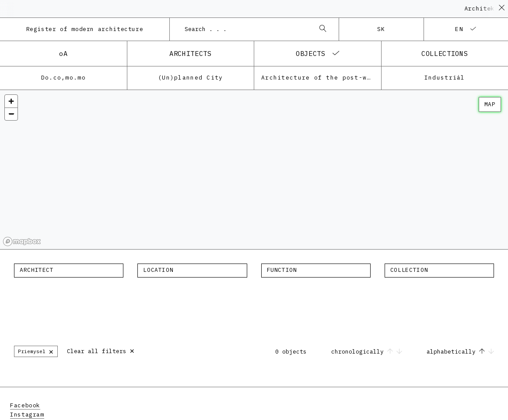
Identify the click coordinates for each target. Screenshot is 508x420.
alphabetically (460, 352)
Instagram (27, 415)
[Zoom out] (11, 114)
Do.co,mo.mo (63, 78)
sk (381, 29)
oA (63, 53)
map (490, 104)
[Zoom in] (11, 101)
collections (445, 53)
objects (310, 53)
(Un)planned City (190, 78)
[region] (254, 170)
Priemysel (36, 351)
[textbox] (69, 270)
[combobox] (245, 29)
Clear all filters (101, 350)
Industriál (445, 78)
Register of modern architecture (85, 29)
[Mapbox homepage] (22, 241)
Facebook (25, 405)
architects (190, 53)
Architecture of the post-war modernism (321, 78)
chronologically (368, 352)
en (459, 29)
